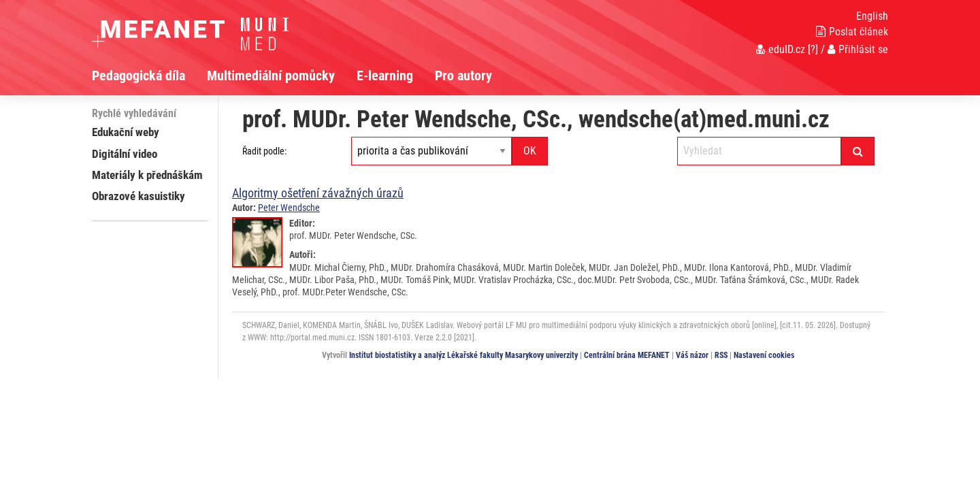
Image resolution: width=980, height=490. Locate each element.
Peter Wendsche (289, 208)
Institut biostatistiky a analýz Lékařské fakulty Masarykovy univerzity (463, 355)
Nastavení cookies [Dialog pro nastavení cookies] (764, 355)
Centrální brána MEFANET (627, 355)
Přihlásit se (858, 49)
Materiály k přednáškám (147, 175)
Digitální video (125, 154)
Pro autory (463, 76)
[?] (813, 49)
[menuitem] (149, 76)
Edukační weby (126, 132)
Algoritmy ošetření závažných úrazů (318, 193)
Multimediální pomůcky (271, 76)
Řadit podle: (264, 151)
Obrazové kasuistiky (138, 196)
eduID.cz (781, 49)
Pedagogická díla (138, 76)
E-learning (385, 76)
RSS (721, 355)
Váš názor (692, 355)
